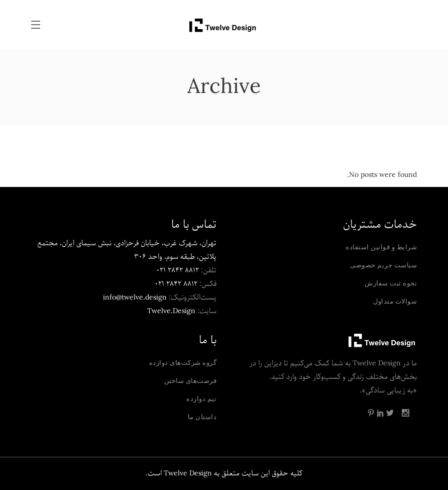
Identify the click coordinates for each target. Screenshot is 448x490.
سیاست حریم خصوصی (383, 265)
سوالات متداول (395, 301)
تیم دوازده (201, 399)
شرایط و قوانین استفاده (381, 247)
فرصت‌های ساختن (191, 380)
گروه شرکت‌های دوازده (183, 362)
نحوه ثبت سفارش (391, 283)
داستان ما (202, 417)
